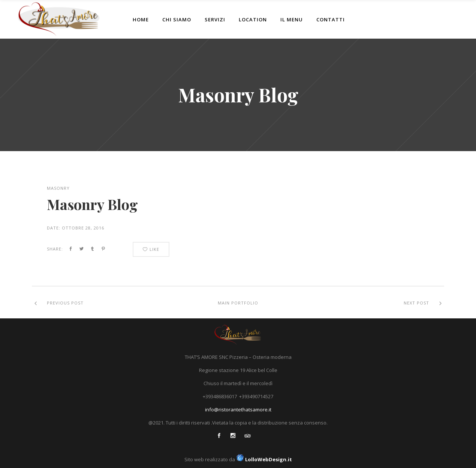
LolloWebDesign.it (263, 459)
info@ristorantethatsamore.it (238, 409)
